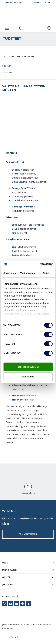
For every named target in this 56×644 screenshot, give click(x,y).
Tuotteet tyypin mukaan (18, 56)
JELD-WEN (8, 585)
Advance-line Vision (23, 385)
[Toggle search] (21, 28)
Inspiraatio (10, 570)
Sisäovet (7, 66)
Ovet (5, 563)
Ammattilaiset (42, 2)
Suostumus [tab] (10, 273)
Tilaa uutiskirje (28, 534)
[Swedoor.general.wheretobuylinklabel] (49, 28)
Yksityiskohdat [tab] (28, 273)
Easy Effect (27, 188)
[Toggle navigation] (7, 28)
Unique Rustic (20, 182)
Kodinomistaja (14, 2)
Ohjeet (6, 577)
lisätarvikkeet (37, 225)
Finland (11, 637)
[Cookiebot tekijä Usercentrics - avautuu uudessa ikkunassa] (40, 265)
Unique (16, 178)
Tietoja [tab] (47, 273)
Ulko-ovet (7, 72)
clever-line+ (18, 396)
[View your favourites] (35, 28)
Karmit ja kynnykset (24, 207)
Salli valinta (28, 377)
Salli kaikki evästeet (28, 367)
